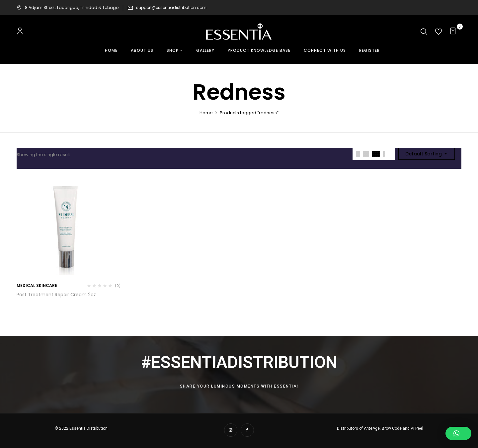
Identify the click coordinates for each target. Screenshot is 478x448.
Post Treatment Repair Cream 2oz (56, 295)
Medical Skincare (37, 285)
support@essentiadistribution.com (171, 7)
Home (206, 113)
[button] (454, 32)
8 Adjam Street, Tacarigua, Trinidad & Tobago (68, 7)
